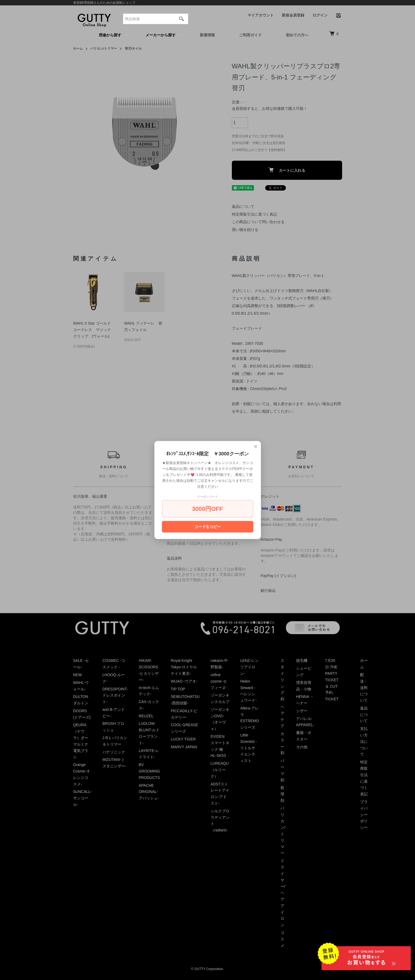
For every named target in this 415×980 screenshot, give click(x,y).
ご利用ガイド (250, 35)
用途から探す (110, 35)
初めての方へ (297, 35)
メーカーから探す (161, 35)
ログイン (320, 15)
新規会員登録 (293, 15)
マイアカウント (261, 15)
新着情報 (207, 35)
